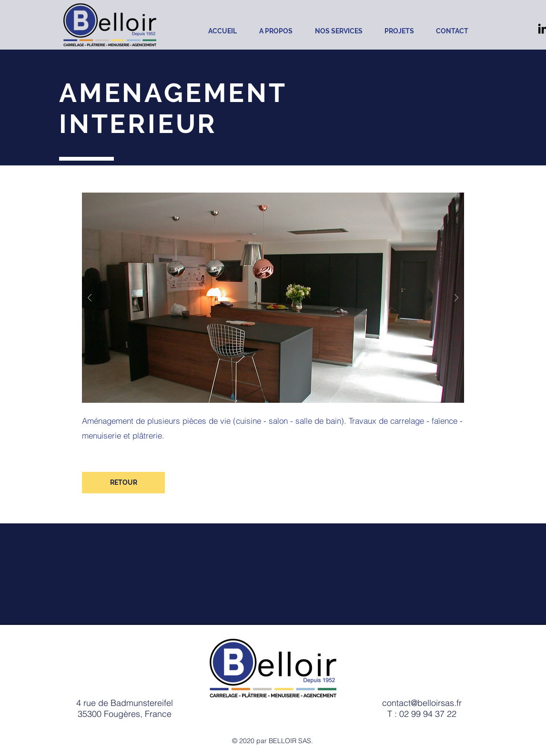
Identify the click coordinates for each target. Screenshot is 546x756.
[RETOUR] (123, 483)
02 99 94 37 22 (428, 714)
